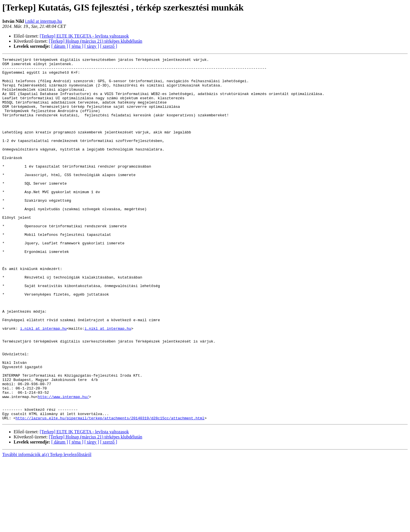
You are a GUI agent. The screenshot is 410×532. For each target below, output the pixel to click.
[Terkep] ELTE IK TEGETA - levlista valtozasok (84, 36)
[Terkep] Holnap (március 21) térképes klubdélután (96, 41)
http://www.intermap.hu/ (63, 465)
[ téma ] (76, 46)
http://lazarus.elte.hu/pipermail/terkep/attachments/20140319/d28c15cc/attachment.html (110, 490)
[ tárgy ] (92, 46)
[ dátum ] (60, 46)
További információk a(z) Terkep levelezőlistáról (47, 527)
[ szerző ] (109, 46)
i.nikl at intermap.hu (44, 21)
